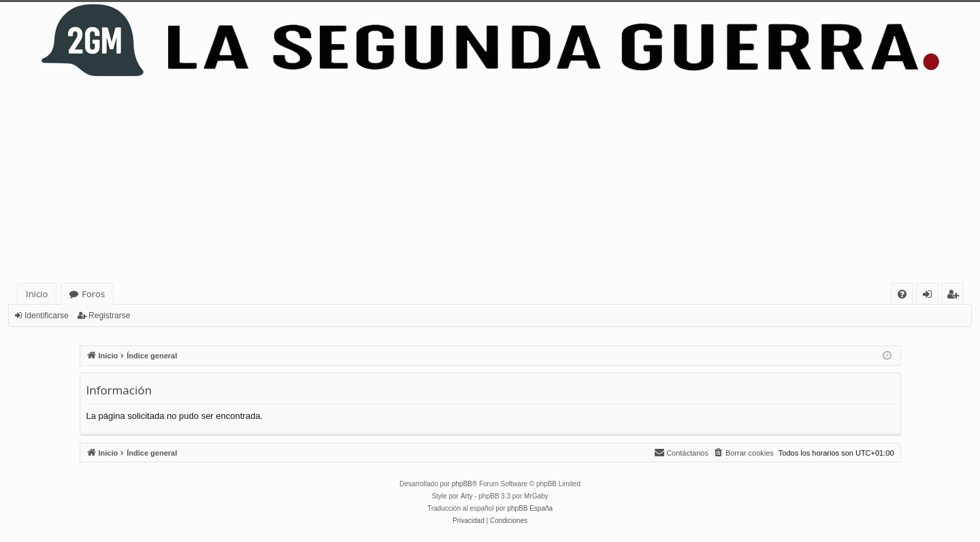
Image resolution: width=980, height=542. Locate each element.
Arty (467, 496)
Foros (93, 294)
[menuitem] (902, 294)
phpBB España (530, 508)
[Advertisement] (490, 181)
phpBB (462, 484)
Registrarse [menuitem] (955, 296)
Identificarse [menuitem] (931, 296)
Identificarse (47, 316)
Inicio (37, 294)
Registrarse (109, 316)
